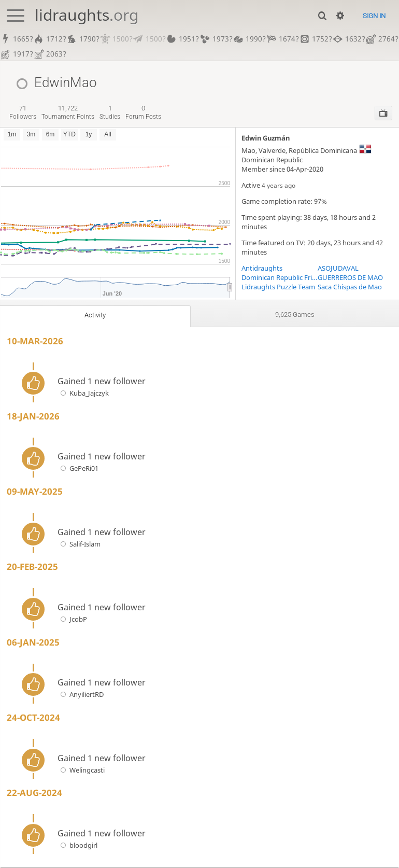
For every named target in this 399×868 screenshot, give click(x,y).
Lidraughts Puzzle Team (278, 287)
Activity (95, 316)
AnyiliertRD (81, 695)
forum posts (143, 113)
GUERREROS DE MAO (350, 278)
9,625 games (295, 315)
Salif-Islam (79, 544)
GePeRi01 (78, 469)
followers (23, 113)
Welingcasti (81, 771)
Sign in (374, 16)
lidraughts (87, 15)
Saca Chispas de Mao (350, 287)
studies (110, 113)
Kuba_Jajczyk (83, 394)
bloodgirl (77, 846)
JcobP (72, 620)
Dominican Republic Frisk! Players (280, 278)
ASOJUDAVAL (338, 269)
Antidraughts (262, 269)
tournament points (68, 113)
